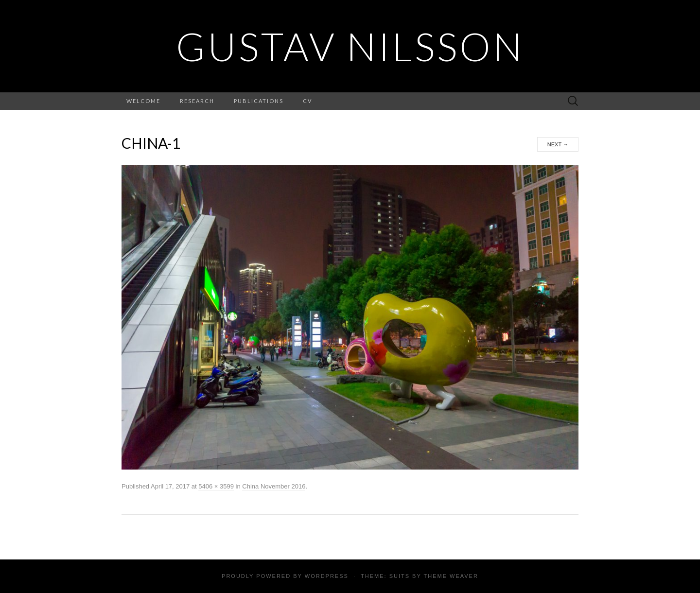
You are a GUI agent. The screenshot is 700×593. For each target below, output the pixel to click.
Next (558, 144)
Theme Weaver (451, 576)
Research (197, 101)
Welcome (143, 101)
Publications (259, 101)
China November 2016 (274, 486)
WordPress (327, 576)
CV (307, 101)
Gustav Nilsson (350, 46)
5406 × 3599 (216, 486)
